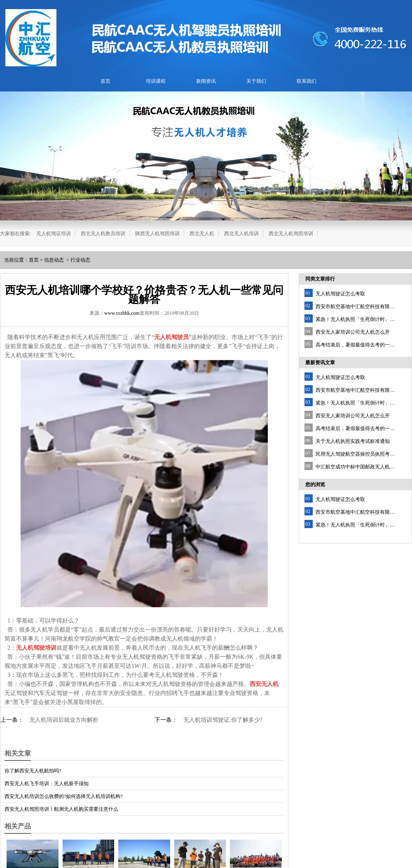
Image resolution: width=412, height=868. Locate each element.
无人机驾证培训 (54, 234)
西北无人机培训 (241, 234)
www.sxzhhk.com (122, 313)
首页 (105, 81)
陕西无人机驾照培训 (157, 234)
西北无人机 (202, 234)
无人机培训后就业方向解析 (64, 720)
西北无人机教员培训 (103, 234)
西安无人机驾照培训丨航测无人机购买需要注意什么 (61, 809)
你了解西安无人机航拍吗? (33, 771)
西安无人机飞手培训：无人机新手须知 (47, 784)
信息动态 (54, 260)
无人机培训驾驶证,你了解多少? (223, 720)
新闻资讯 (206, 81)
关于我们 (256, 81)
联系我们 (307, 81)
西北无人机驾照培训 (291, 234)
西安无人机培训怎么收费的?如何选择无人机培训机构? (64, 796)
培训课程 (156, 81)
